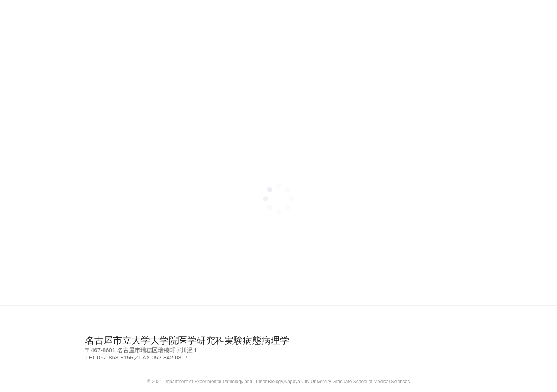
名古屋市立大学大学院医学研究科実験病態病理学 (187, 340)
